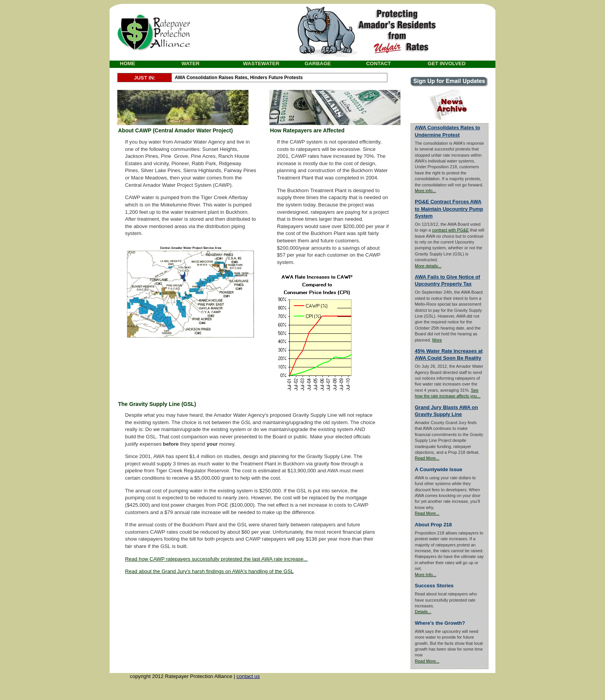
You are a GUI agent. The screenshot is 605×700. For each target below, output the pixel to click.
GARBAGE (318, 63)
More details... (428, 266)
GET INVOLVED (447, 63)
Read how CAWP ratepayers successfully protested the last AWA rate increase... (216, 559)
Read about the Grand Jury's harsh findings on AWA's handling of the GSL (209, 571)
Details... (423, 612)
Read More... (427, 458)
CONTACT (379, 63)
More (437, 340)
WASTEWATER (261, 63)
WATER (190, 63)
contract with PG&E (450, 230)
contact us (248, 676)
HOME (128, 63)
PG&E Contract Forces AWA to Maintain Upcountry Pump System (449, 209)
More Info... (426, 575)
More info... (425, 191)
